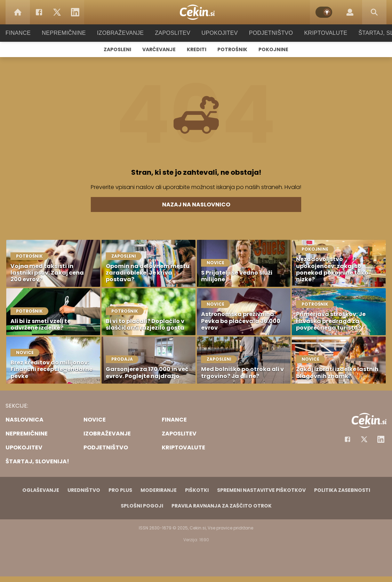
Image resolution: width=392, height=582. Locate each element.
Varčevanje (159, 49)
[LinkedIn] (75, 12)
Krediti (197, 49)
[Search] (374, 12)
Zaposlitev (173, 33)
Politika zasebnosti (342, 490)
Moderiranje (159, 490)
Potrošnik (232, 49)
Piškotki (197, 490)
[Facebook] (39, 12)
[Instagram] (381, 439)
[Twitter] (57, 12)
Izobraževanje (124, 33)
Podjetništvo (267, 33)
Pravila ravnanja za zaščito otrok (222, 506)
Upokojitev (218, 33)
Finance (28, 33)
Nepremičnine (71, 33)
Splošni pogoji (142, 506)
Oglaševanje (41, 490)
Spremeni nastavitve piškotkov (261, 490)
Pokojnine (273, 49)
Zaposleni (117, 49)
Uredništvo (84, 490)
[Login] (350, 12)
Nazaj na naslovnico (196, 205)
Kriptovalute (319, 33)
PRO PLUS (120, 490)
